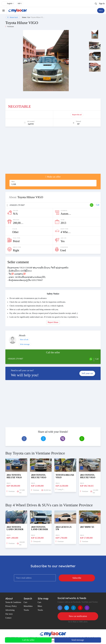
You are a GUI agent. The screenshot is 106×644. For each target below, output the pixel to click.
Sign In (102, 4)
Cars (25, 602)
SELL (101, 11)
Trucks (26, 610)
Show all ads (24, 340)
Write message (25, 344)
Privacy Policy (11, 606)
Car (29, 17)
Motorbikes (28, 606)
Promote (29, 115)
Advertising (10, 610)
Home (24, 17)
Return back (13, 17)
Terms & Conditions (13, 602)
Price (13, 182)
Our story (9, 614)
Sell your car (87, 373)
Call (98, 205)
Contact (8, 618)
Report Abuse (53, 322)
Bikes (40, 606)
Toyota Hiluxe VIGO (38, 17)
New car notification (78, 616)
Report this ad (77, 115)
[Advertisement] (53, 152)
